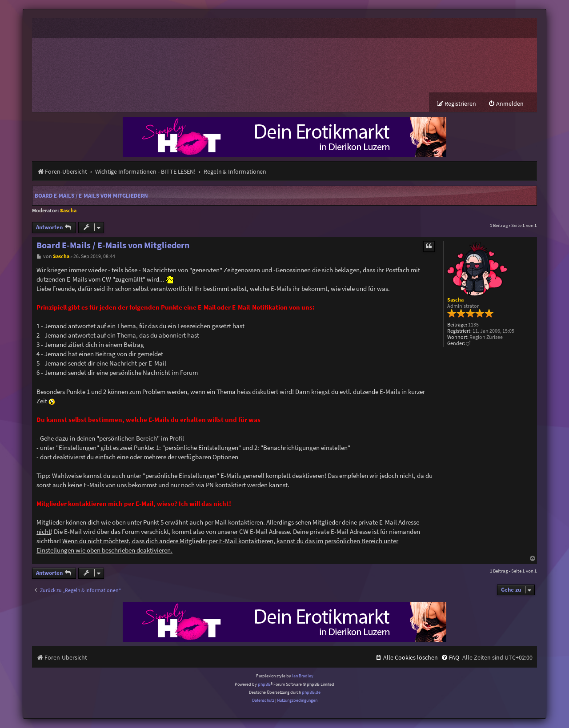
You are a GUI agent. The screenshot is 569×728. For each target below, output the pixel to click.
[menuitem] (506, 105)
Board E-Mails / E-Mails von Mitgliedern (91, 197)
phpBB (264, 685)
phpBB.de (311, 693)
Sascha (68, 211)
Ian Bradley (303, 677)
